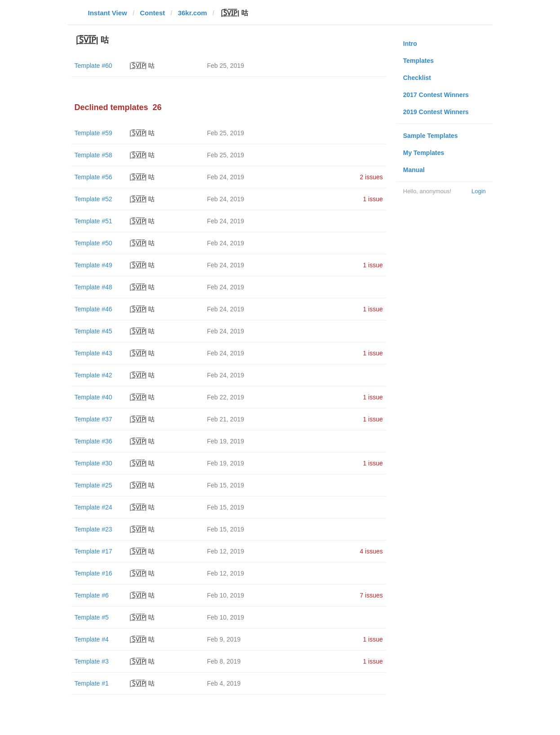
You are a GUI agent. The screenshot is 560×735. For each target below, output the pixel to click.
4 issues (371, 551)
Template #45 (93, 331)
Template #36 (93, 441)
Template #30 (93, 463)
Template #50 (93, 243)
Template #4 (92, 639)
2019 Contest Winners (436, 112)
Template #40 (93, 397)
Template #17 (93, 551)
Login (479, 191)
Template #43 (93, 353)
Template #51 (93, 221)
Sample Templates (431, 136)
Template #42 (93, 375)
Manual (414, 170)
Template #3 (92, 661)
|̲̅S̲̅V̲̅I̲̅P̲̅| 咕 (142, 66)
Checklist (417, 78)
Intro (410, 44)
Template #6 (92, 595)
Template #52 (93, 199)
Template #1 (92, 683)
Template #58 (93, 155)
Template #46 (93, 309)
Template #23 (93, 529)
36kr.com (193, 13)
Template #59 (93, 133)
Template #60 (93, 66)
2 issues (371, 177)
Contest (152, 13)
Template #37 (93, 419)
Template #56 (93, 177)
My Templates (424, 153)
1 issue (373, 199)
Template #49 (93, 265)
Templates (418, 61)
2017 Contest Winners (436, 95)
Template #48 (93, 287)
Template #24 (93, 507)
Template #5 (92, 617)
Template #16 (93, 573)
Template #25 (93, 485)
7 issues (371, 595)
